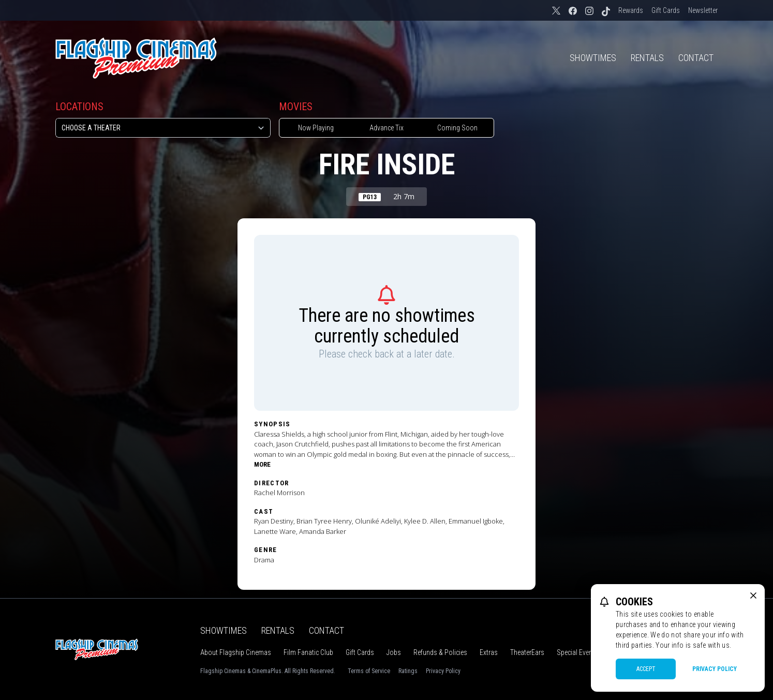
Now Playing (316, 128)
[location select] (163, 128)
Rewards (631, 10)
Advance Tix (386, 128)
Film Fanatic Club (308, 652)
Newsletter (703, 10)
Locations (79, 107)
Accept (646, 669)
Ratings (408, 671)
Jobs (394, 652)
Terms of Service (369, 671)
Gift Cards (666, 10)
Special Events (577, 652)
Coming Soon (457, 128)
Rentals (647, 58)
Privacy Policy (443, 671)
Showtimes (593, 58)
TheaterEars (527, 652)
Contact (696, 58)
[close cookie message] (753, 595)
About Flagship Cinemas (236, 652)
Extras (489, 652)
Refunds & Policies (440, 652)
